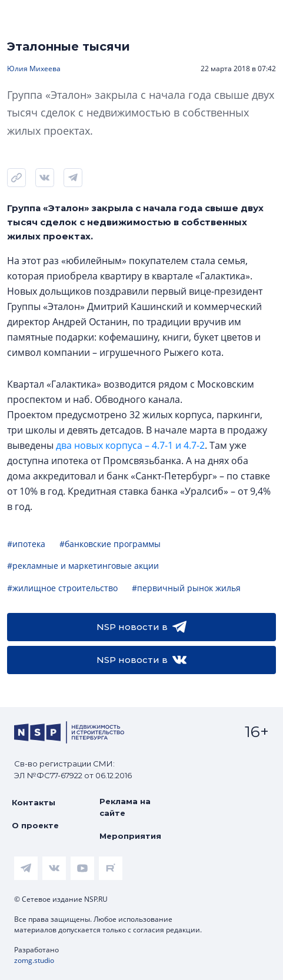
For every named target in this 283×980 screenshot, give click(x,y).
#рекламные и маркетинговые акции (83, 566)
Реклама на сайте (125, 807)
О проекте (35, 825)
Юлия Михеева (34, 69)
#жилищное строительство (62, 588)
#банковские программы (110, 544)
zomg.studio (34, 960)
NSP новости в (141, 627)
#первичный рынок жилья (186, 588)
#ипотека (26, 544)
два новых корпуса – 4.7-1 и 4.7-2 (130, 445)
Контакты (34, 802)
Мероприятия (130, 836)
